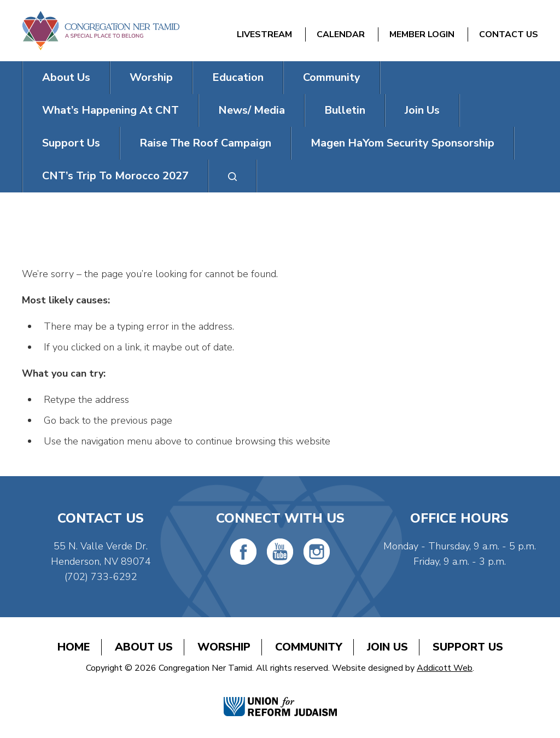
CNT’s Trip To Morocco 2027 (115, 176)
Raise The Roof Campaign (205, 143)
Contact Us (509, 34)
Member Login (422, 34)
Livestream (264, 34)
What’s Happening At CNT (110, 110)
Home (74, 647)
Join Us (422, 110)
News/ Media (252, 110)
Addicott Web (445, 668)
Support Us (71, 143)
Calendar (341, 34)
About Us (66, 77)
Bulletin (345, 110)
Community (332, 77)
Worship (151, 77)
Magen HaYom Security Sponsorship (402, 143)
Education (238, 77)
